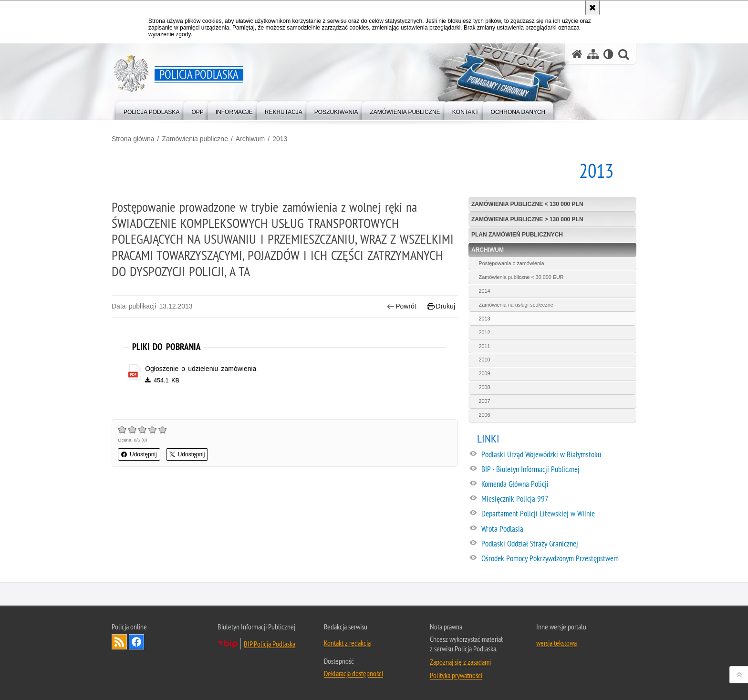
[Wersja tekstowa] (608, 54)
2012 (485, 332)
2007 (485, 401)
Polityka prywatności (456, 675)
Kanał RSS (119, 642)
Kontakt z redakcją (347, 643)
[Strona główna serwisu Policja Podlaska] (577, 54)
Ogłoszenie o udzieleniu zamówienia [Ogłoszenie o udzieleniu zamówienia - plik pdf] (201, 369)
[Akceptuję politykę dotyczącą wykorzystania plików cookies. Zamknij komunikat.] (592, 8)
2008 (485, 387)
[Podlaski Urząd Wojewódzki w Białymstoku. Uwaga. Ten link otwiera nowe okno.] (558, 455)
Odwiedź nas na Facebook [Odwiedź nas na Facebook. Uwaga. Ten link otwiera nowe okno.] (136, 642)
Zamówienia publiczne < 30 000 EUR (521, 277)
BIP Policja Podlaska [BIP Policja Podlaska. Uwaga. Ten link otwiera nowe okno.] (270, 644)
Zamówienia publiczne (195, 139)
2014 (485, 291)
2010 (485, 360)
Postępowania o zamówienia (512, 263)
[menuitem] (151, 110)
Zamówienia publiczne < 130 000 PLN (527, 204)
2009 (485, 373)
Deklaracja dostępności (353, 673)
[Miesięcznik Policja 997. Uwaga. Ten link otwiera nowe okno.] (558, 499)
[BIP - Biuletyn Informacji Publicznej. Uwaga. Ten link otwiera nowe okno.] (558, 470)
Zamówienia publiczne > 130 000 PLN (527, 219)
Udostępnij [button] (139, 454)
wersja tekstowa (556, 643)
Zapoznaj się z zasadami (460, 662)
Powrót (402, 306)
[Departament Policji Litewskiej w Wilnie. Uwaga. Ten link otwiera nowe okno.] (558, 514)
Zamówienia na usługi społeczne (516, 305)
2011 (485, 346)
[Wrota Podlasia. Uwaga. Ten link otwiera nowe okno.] (558, 529)
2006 (485, 415)
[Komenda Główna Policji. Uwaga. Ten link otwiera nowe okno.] (558, 484)
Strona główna (133, 139)
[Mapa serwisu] (593, 54)
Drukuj (441, 306)
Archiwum (250, 139)
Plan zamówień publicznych (517, 235)
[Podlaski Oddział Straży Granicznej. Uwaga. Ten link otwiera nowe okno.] (558, 544)
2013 (280, 139)
